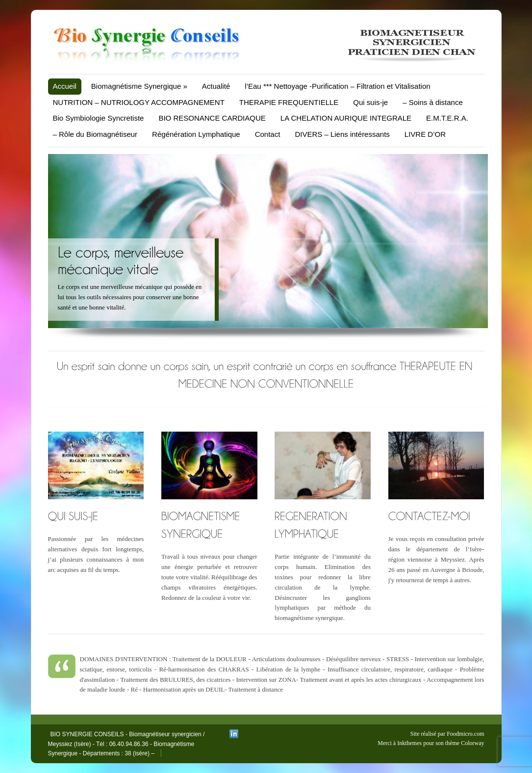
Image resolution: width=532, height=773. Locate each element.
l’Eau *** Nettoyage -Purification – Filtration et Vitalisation (337, 86)
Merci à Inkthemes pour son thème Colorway (431, 743)
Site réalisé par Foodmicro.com (447, 734)
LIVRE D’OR (425, 134)
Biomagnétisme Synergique (139, 86)
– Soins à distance (433, 102)
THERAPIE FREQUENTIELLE (289, 102)
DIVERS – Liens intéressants (342, 134)
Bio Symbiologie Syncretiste (99, 118)
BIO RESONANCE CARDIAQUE (212, 118)
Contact (268, 134)
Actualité (216, 86)
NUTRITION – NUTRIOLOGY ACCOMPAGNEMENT (139, 102)
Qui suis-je (370, 102)
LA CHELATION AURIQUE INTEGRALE (346, 118)
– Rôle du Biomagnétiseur (95, 134)
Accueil (65, 86)
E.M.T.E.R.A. (447, 118)
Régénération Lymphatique (196, 134)
